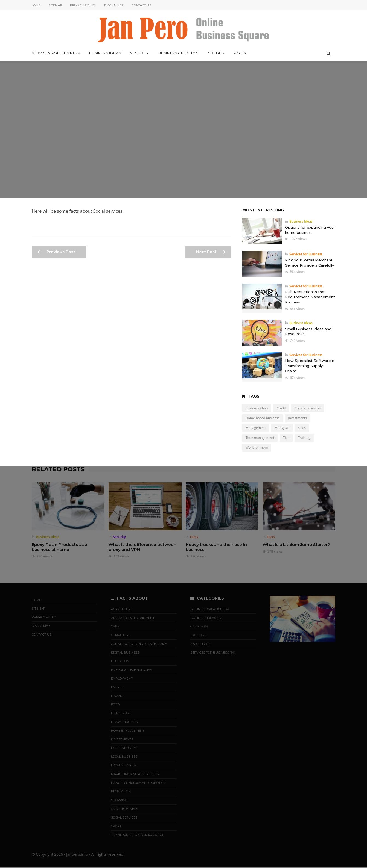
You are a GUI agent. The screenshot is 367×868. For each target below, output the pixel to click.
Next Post (211, 252)
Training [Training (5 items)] (304, 438)
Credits (216, 53)
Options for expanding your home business (310, 230)
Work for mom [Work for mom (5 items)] (257, 448)
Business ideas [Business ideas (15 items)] (257, 408)
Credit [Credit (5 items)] (281, 408)
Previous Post (56, 252)
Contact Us (141, 5)
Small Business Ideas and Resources (308, 331)
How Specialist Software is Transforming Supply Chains (310, 366)
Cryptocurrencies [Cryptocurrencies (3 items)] (308, 408)
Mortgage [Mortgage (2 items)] (282, 428)
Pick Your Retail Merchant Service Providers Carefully (309, 263)
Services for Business (56, 53)
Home (36, 5)
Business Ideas (105, 53)
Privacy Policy (83, 5)
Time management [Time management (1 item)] (260, 438)
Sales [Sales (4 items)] (302, 428)
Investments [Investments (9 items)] (297, 418)
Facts (240, 53)
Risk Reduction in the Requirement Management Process (310, 297)
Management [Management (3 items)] (256, 428)
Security (140, 53)
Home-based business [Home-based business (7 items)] (263, 418)
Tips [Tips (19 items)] (286, 438)
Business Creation (178, 53)
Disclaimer (114, 5)
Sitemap (55, 5)
